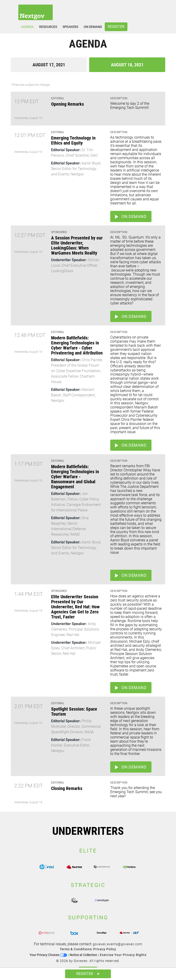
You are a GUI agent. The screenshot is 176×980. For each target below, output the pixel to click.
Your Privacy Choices (48, 955)
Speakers (70, 27)
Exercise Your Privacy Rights (123, 955)
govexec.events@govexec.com (117, 944)
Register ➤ (88, 974)
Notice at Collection (83, 955)
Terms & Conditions (76, 949)
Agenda (27, 27)
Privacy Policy (105, 949)
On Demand (93, 27)
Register (116, 27)
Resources (48, 27)
